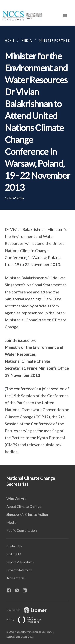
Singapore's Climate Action (27, 514)
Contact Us (14, 546)
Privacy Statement (19, 570)
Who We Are (16, 498)
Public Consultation (22, 530)
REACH (12, 554)
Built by (28, 619)
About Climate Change (24, 506)
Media (11, 522)
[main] (37, 245)
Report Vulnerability (20, 562)
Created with (30, 610)
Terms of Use (15, 578)
